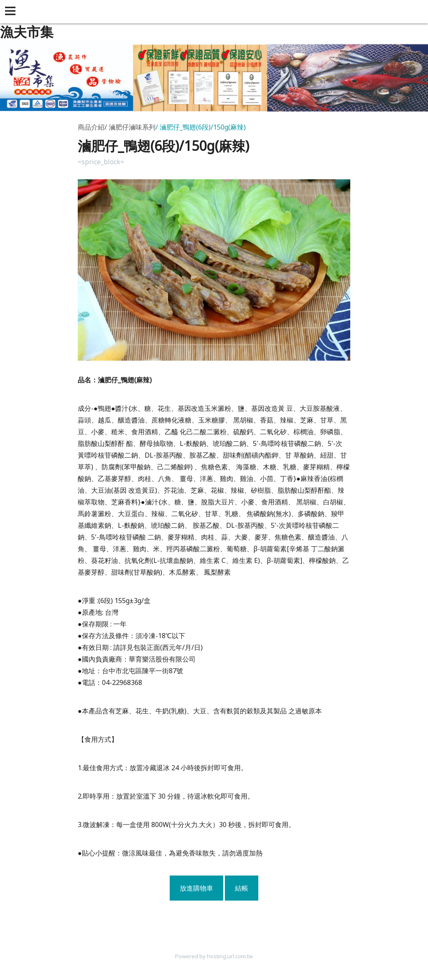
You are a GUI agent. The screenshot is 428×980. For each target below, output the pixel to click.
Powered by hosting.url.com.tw (214, 956)
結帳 (242, 888)
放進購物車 (196, 888)
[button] (12, 12)
